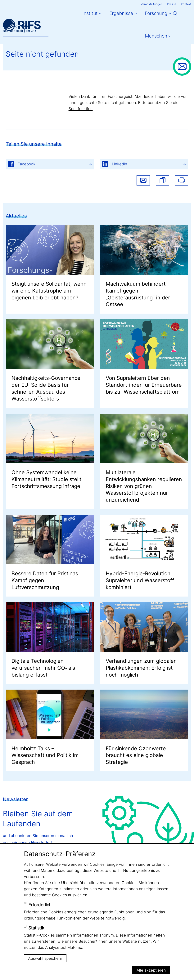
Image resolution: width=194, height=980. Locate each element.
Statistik (36, 928)
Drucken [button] (182, 180)
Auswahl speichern (45, 958)
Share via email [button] (143, 180)
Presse (172, 4)
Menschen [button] (156, 36)
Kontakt (186, 4)
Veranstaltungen (152, 4)
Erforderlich (40, 905)
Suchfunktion (81, 109)
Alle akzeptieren (151, 970)
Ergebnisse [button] (121, 13)
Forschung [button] (156, 13)
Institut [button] (90, 13)
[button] (162, 180)
